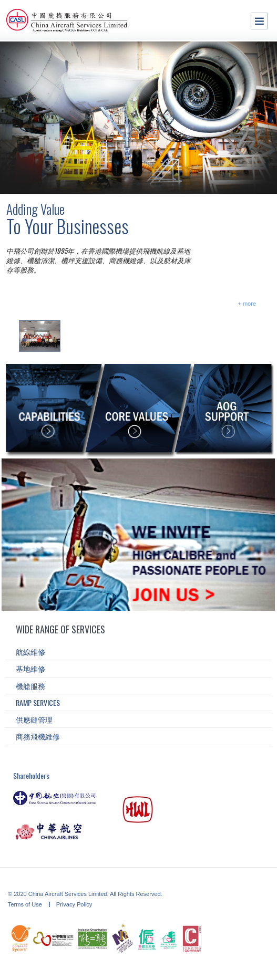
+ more (247, 304)
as (244, 180)
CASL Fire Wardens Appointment (115, 333)
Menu (259, 21)
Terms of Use (26, 904)
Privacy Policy (74, 904)
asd (266, 180)
